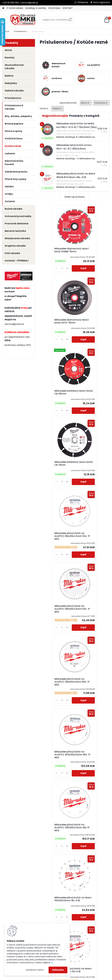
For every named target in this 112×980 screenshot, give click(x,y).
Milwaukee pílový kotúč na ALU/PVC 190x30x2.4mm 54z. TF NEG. (91, 397)
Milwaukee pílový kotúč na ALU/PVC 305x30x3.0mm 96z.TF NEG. (56, 555)
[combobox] (86, 103)
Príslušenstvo (20, 31)
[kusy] (48, 270)
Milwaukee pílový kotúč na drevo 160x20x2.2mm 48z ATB (92, 629)
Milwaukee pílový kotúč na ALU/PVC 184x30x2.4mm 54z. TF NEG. (56, 397)
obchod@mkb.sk (14, 324)
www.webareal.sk (68, 977)
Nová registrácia (102, 2)
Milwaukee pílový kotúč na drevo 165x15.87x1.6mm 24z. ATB (56, 707)
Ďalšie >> (85, 814)
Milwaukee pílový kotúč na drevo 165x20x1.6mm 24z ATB (56, 781)
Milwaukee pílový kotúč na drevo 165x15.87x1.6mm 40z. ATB (91, 707)
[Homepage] (3, 8)
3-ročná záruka (15, 8)
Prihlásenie (83, 2)
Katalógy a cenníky (36, 8)
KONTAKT (68, 8)
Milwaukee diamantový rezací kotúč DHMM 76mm (56, 252)
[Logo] (22, 20)
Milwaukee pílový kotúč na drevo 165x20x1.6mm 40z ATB (91, 781)
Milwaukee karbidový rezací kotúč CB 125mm (56, 323)
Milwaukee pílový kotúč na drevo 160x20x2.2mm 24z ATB (57, 629)
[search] (71, 21)
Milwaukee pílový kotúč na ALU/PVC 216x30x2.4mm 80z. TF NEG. (56, 476)
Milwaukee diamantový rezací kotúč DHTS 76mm (91, 252)
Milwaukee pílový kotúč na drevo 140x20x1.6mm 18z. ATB (91, 554)
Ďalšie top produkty (75, 197)
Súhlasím (58, 970)
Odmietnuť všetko (35, 970)
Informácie (54, 8)
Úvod (7, 31)
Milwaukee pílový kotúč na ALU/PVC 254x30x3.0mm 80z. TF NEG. (91, 477)
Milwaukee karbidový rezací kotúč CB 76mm (91, 323)
